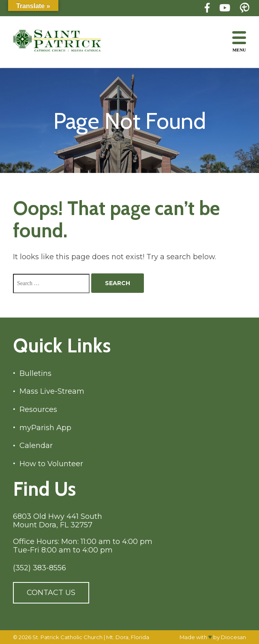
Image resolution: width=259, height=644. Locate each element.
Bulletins (35, 374)
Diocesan (233, 637)
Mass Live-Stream (52, 391)
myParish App (45, 428)
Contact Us (51, 593)
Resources (38, 410)
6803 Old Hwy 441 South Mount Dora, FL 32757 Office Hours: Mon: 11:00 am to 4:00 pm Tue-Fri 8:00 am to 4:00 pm (83, 533)
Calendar (36, 446)
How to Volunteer (51, 464)
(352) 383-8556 (40, 568)
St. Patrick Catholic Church (67, 637)
